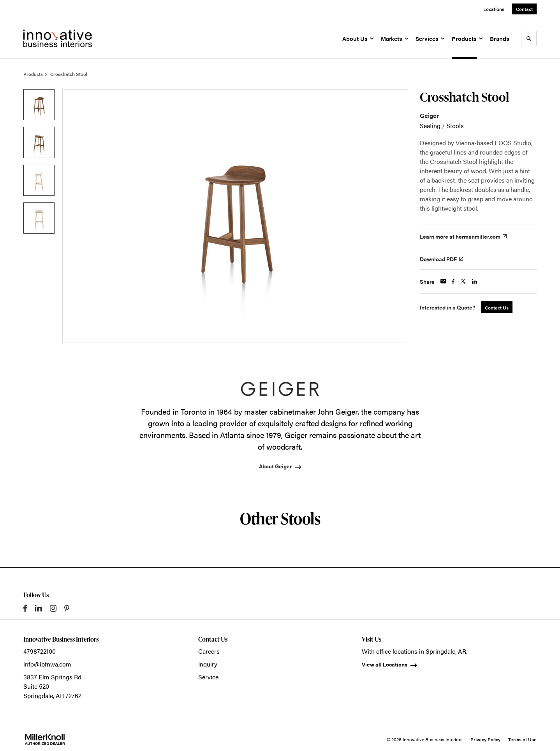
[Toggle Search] (529, 39)
